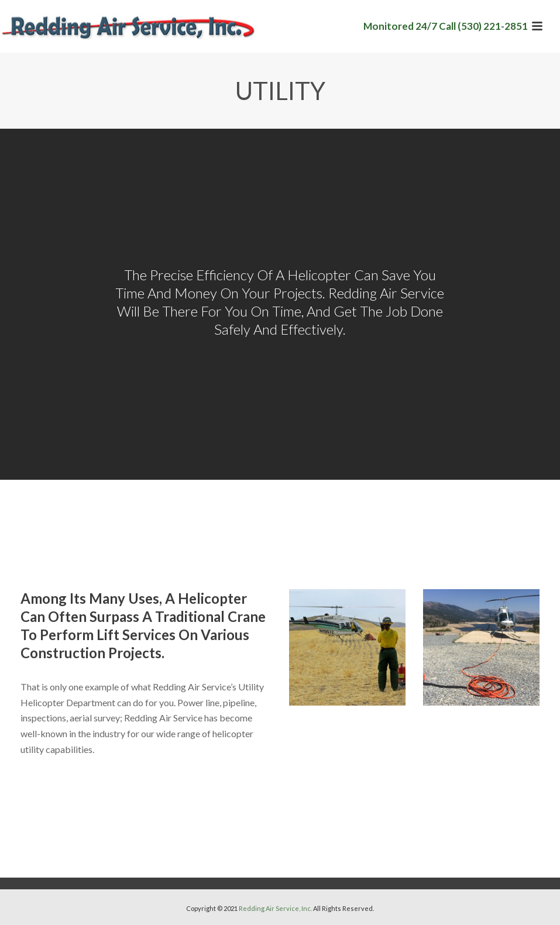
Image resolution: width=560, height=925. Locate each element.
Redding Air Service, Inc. (275, 908)
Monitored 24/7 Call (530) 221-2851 (446, 26)
